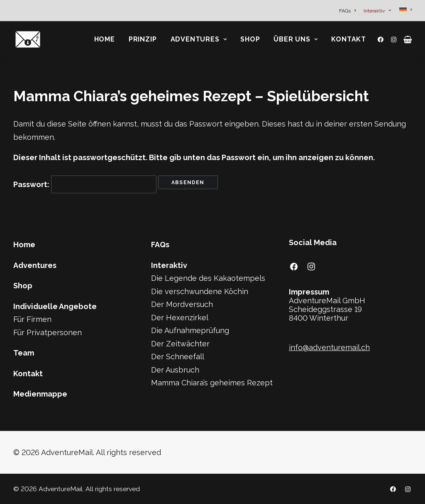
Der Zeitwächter (180, 344)
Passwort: (85, 184)
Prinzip (143, 39)
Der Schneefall (178, 357)
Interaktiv (377, 11)
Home (105, 39)
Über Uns (296, 39)
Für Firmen (32, 319)
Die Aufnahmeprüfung (190, 330)
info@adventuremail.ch (329, 347)
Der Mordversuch (182, 304)
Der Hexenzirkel (180, 318)
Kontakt (349, 39)
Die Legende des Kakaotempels (208, 278)
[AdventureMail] (28, 39)
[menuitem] (349, 11)
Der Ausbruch (175, 370)
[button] (382, 39)
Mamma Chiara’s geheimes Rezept (212, 383)
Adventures (199, 39)
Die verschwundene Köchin (200, 291)
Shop (250, 39)
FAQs (347, 11)
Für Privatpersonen (48, 332)
